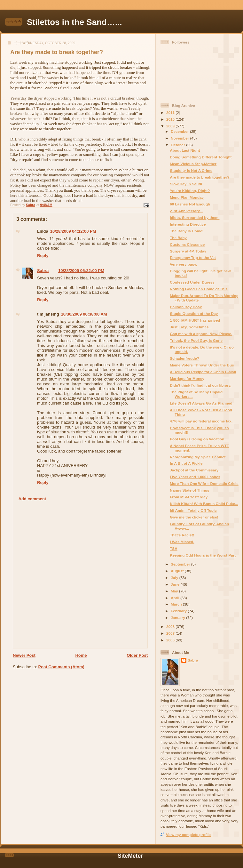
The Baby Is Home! (187, 231)
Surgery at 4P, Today (188, 251)
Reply (43, 256)
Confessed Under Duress (192, 282)
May (175, 591)
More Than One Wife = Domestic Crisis (204, 483)
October (178, 145)
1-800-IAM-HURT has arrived (195, 320)
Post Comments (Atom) (61, 667)
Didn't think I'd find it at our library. (200, 385)
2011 (171, 113)
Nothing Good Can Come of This (199, 289)
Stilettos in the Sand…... (74, 22)
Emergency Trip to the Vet (193, 257)
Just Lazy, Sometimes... (191, 327)
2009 (171, 126)
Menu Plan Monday (187, 197)
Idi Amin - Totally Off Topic (193, 510)
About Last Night (185, 150)
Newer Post (24, 655)
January (178, 618)
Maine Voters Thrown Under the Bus (202, 365)
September (181, 564)
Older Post (137, 655)
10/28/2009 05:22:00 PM (81, 271)
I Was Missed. (182, 542)
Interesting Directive (188, 224)
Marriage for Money (187, 378)
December (180, 131)
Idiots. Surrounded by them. (195, 217)
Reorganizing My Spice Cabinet (198, 457)
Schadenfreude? (184, 358)
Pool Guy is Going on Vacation (197, 439)
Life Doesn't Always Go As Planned (201, 403)
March (177, 604)
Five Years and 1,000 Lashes (195, 477)
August (178, 571)
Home (81, 655)
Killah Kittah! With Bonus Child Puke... (204, 504)
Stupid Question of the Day (194, 313)
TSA (173, 548)
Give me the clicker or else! (194, 517)
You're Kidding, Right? (190, 191)
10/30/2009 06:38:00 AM (84, 314)
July (175, 578)
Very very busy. (183, 264)
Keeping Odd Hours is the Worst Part (203, 555)
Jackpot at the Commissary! (195, 470)
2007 (171, 633)
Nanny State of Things (189, 490)
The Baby (178, 238)
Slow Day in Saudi (186, 184)
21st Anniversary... (186, 211)
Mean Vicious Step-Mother (193, 164)
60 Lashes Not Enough (190, 204)
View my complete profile (188, 835)
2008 (171, 627)
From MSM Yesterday (189, 497)
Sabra (43, 271)
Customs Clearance (187, 244)
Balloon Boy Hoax (186, 307)
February (179, 611)
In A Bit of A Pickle (186, 463)
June (176, 584)
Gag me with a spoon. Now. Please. (201, 334)
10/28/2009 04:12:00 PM (73, 231)
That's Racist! (182, 535)
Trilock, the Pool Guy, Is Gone (196, 340)
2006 (171, 640)
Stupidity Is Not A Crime (191, 170)
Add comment (32, 499)
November (180, 138)
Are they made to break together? (200, 177)
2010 (171, 119)
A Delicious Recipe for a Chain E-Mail (203, 372)
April (176, 598)
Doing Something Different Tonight (201, 157)
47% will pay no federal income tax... (202, 421)
